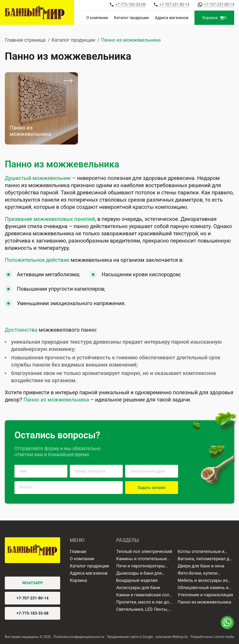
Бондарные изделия (137, 580)
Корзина (78, 580)
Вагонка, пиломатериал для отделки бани (206, 559)
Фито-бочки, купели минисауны (197, 574)
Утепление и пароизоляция (205, 595)
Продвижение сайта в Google (130, 637)
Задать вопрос (152, 488)
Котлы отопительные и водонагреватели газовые (204, 552)
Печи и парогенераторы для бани (141, 566)
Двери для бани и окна (201, 566)
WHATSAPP (32, 583)
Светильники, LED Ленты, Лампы (142, 610)
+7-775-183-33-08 (33, 613)
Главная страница (25, 40)
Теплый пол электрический (144, 551)
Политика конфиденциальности (79, 637)
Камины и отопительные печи (142, 559)
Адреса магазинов (172, 18)
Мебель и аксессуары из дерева (203, 581)
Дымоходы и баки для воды (139, 574)
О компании (97, 18)
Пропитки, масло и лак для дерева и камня (144, 603)
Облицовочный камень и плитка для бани (203, 588)
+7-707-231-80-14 (33, 598)
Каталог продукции (132, 18)
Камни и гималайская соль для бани (144, 595)
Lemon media (224, 637)
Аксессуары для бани (138, 588)
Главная (78, 551)
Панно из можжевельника (204, 602)
